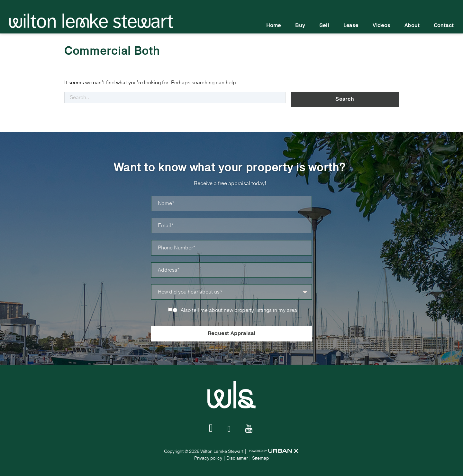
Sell (324, 25)
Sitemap (260, 457)
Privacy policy (208, 457)
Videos (381, 25)
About (412, 25)
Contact (444, 25)
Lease (351, 25)
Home (274, 25)
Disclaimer (237, 457)
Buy (300, 25)
